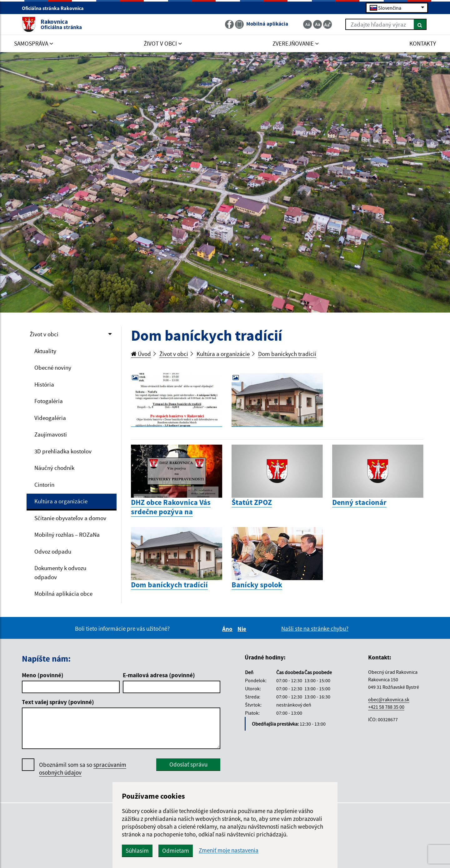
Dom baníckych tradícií (287, 354)
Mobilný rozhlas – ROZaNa (67, 535)
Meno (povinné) (43, 675)
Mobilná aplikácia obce (63, 594)
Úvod (141, 354)
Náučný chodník (54, 468)
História (44, 384)
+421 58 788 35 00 (386, 707)
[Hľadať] (420, 24)
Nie (243, 629)
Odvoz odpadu (53, 551)
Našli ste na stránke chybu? (315, 629)
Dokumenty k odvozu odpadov (60, 572)
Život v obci (44, 334)
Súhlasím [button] (137, 851)
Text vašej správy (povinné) (58, 702)
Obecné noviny (53, 367)
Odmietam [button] (176, 851)
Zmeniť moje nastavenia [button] (229, 850)
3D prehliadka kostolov (63, 451)
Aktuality (45, 351)
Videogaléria (50, 418)
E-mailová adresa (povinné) (159, 675)
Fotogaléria (49, 401)
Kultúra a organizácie (61, 501)
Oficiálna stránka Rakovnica (55, 8)
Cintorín (44, 485)
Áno (228, 629)
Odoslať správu (188, 764)
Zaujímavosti (51, 434)
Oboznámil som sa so (83, 769)
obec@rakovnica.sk (389, 699)
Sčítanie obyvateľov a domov (70, 518)
